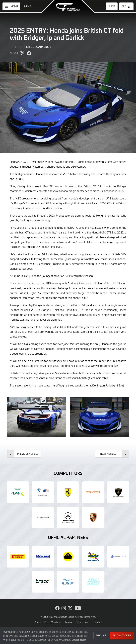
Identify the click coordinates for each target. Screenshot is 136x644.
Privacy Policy (83, 622)
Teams (68, 622)
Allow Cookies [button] (122, 635)
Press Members (53, 622)
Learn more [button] (79, 640)
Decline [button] (101, 635)
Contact (98, 622)
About (38, 622)
